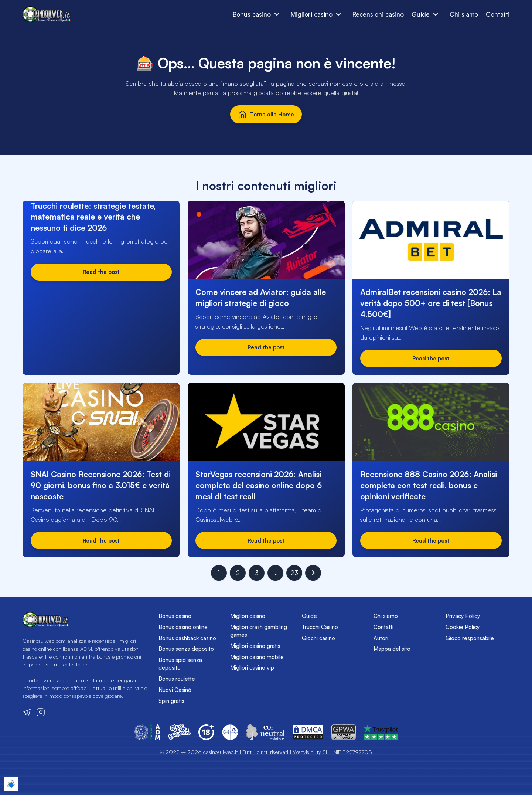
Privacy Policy (463, 616)
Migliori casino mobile (257, 657)
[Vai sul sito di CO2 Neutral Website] (265, 732)
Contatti (498, 14)
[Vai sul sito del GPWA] (344, 732)
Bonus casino (175, 616)
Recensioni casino (378, 14)
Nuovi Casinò (175, 690)
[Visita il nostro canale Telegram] (27, 712)
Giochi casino (318, 638)
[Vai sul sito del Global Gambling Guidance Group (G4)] (230, 732)
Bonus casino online (183, 627)
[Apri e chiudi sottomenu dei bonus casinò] (277, 14)
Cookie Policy (463, 627)
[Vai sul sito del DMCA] (308, 732)
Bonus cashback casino (187, 638)
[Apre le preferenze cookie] (11, 784)
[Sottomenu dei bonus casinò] (339, 14)
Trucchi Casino (320, 627)
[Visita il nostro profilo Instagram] (41, 712)
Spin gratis (171, 701)
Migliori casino (248, 616)
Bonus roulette (177, 679)
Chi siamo (464, 14)
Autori (381, 638)
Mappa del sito (392, 649)
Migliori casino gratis (255, 646)
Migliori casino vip (252, 668)
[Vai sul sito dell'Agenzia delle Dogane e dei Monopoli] (147, 732)
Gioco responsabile (470, 638)
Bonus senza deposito (186, 649)
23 (294, 573)
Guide (309, 616)
